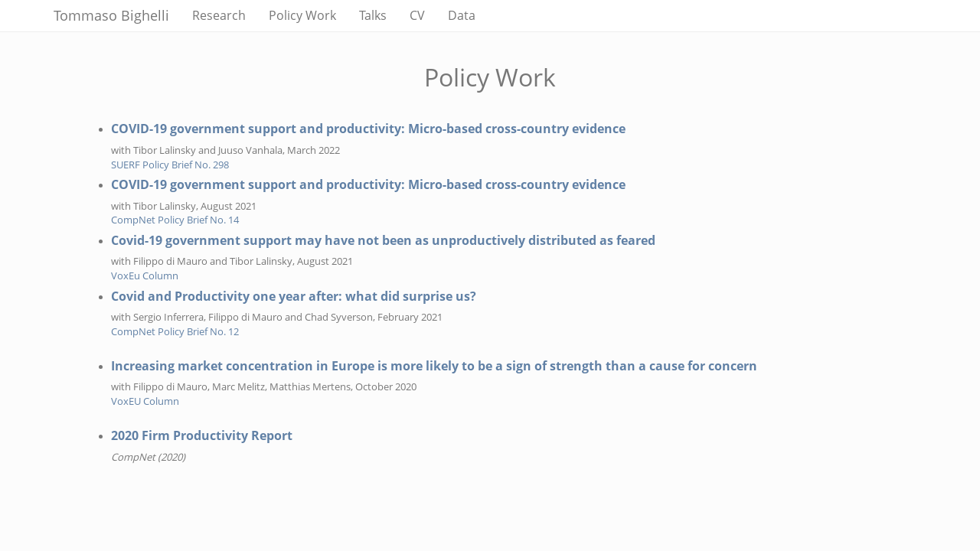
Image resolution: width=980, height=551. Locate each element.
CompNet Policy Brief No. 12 (175, 331)
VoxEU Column (145, 401)
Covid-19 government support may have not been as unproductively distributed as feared (383, 240)
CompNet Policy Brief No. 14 (175, 220)
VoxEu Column (145, 275)
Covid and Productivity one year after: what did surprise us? (294, 296)
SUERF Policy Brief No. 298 (170, 165)
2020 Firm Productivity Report (202, 435)
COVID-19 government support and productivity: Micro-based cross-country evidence (368, 129)
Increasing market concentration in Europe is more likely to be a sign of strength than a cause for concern (434, 366)
